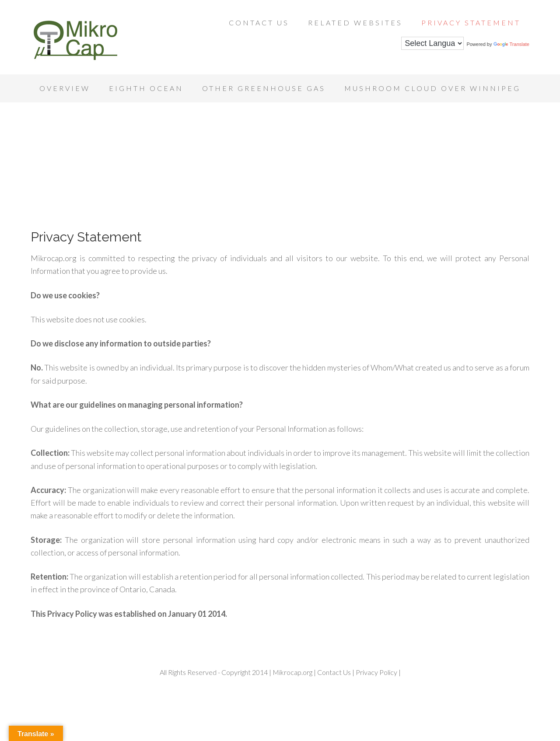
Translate (511, 44)
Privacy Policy (376, 672)
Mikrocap (101, 39)
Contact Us (334, 672)
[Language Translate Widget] (432, 43)
